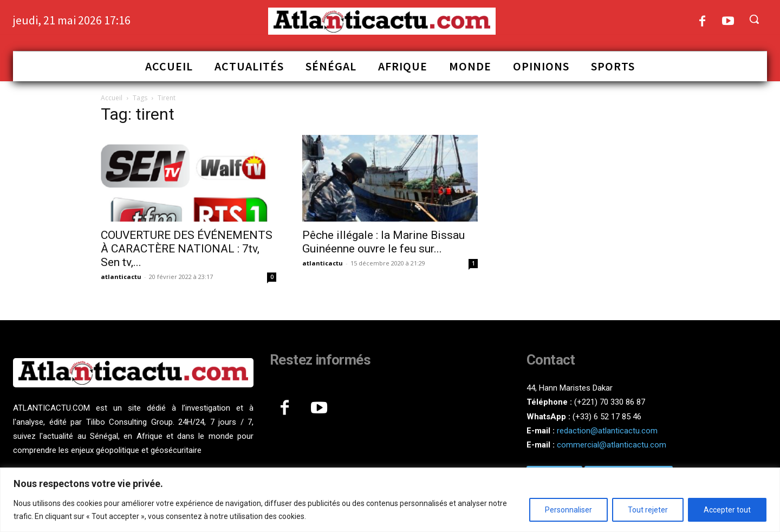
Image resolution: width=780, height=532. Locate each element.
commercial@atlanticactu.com (612, 445)
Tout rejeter (648, 510)
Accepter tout (727, 510)
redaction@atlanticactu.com (607, 431)
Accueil (112, 98)
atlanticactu (121, 277)
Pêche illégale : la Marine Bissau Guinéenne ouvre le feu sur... (383, 242)
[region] (390, 500)
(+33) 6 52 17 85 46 (607, 417)
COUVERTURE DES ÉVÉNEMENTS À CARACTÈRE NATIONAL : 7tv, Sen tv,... (187, 249)
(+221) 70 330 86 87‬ (610, 402)
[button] (754, 19)
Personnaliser (568, 510)
